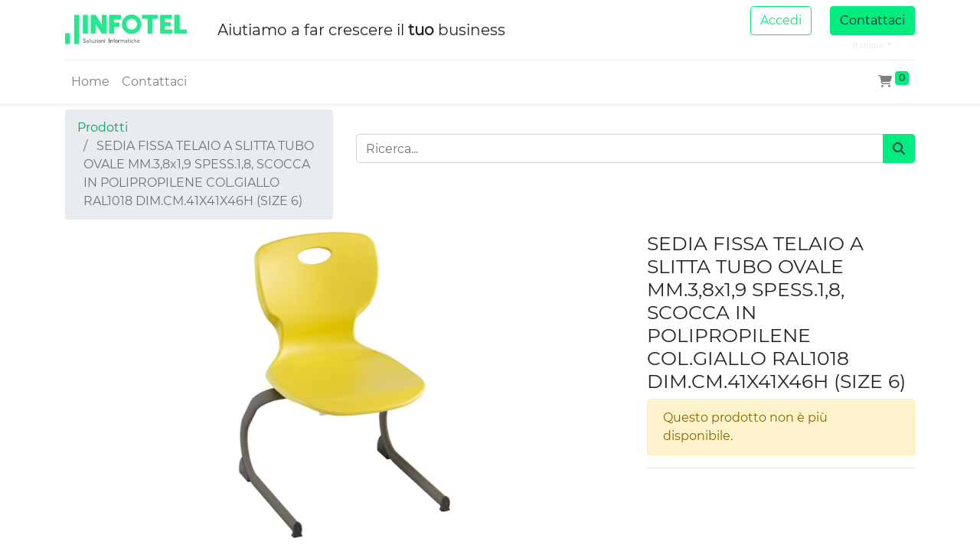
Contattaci (872, 20)
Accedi (781, 20)
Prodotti (103, 127)
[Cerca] (899, 148)
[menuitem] (90, 82)
